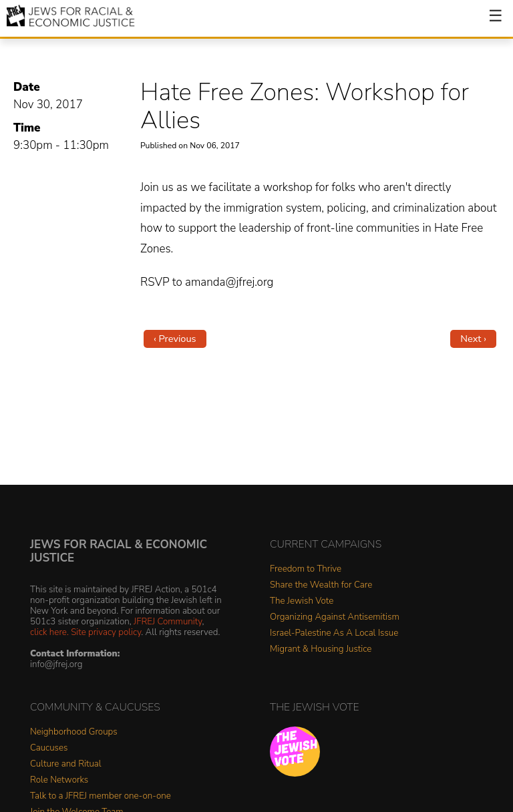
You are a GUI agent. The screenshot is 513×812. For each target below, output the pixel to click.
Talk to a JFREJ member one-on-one (101, 796)
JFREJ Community (168, 621)
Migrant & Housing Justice (321, 649)
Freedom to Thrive (306, 569)
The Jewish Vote (302, 601)
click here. (49, 632)
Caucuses (49, 748)
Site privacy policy (106, 632)
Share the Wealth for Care (321, 585)
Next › (473, 339)
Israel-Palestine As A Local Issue (334, 633)
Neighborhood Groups (74, 732)
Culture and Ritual (66, 764)
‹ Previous (175, 339)
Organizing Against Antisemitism (335, 617)
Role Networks (59, 780)
